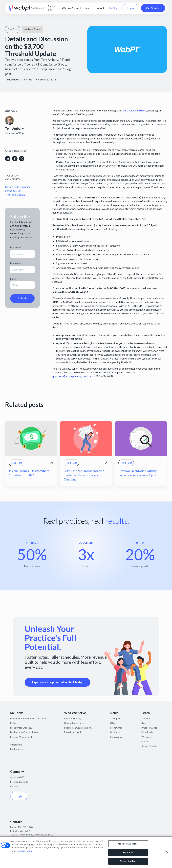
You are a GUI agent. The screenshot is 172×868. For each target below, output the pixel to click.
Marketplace (17, 749)
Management (117, 737)
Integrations (16, 745)
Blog (144, 723)
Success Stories (149, 746)
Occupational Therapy (75, 723)
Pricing (114, 8)
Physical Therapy (73, 719)
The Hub (146, 719)
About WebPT (17, 777)
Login (131, 8)
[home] (20, 8)
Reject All (128, 852)
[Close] (167, 852)
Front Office (116, 728)
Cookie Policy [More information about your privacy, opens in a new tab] (25, 851)
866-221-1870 (25, 827)
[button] (37, 8)
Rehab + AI (51, 8)
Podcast (146, 741)
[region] (86, 852)
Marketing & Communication (25, 732)
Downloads (147, 732)
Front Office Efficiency (21, 728)
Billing (13, 723)
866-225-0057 (22, 831)
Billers (113, 723)
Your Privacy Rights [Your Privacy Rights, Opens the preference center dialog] (128, 844)
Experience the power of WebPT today (57, 682)
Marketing (115, 732)
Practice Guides (149, 728)
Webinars (146, 737)
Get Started (153, 8)
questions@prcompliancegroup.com (72, 376)
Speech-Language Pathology (78, 728)
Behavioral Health (73, 732)
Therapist (115, 719)
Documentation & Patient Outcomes (28, 719)
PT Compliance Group (135, 110)
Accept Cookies (128, 861)
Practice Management (21, 737)
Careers (14, 786)
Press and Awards (19, 782)
